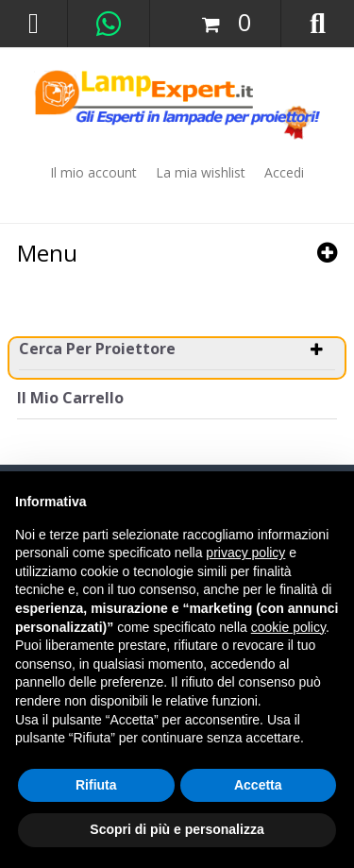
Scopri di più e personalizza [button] (177, 829)
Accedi (284, 172)
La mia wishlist (201, 172)
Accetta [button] (258, 785)
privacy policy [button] (245, 553)
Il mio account (93, 172)
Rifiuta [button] (96, 785)
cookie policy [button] (288, 627)
